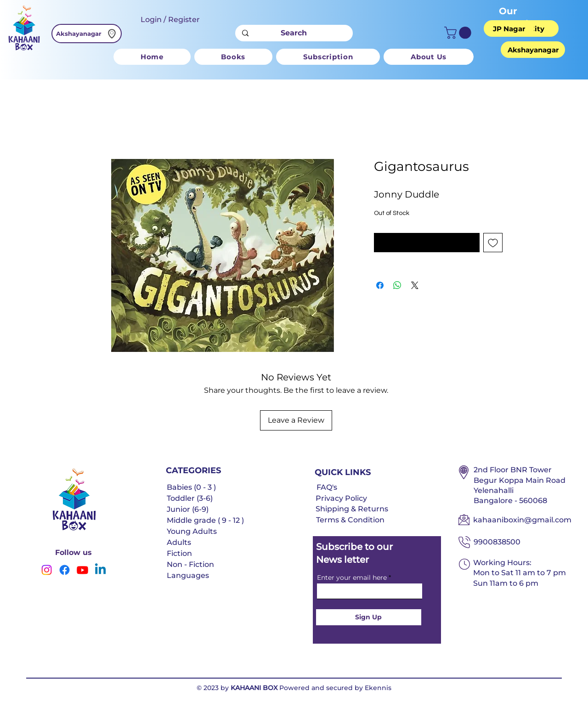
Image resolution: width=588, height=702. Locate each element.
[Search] (294, 33)
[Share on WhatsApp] (397, 285)
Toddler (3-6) (190, 498)
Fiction (179, 553)
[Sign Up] (369, 617)
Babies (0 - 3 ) (191, 487)
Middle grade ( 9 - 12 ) (205, 520)
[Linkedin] (100, 570)
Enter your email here (352, 577)
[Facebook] (65, 570)
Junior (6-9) (188, 509)
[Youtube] (82, 570)
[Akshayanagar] (87, 34)
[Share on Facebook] (380, 285)
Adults (179, 542)
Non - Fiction (190, 564)
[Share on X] (415, 285)
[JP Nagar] (509, 28)
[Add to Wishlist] (493, 243)
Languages (188, 575)
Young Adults (192, 531)
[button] (459, 33)
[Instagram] (47, 570)
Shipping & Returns (352, 509)
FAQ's (327, 487)
